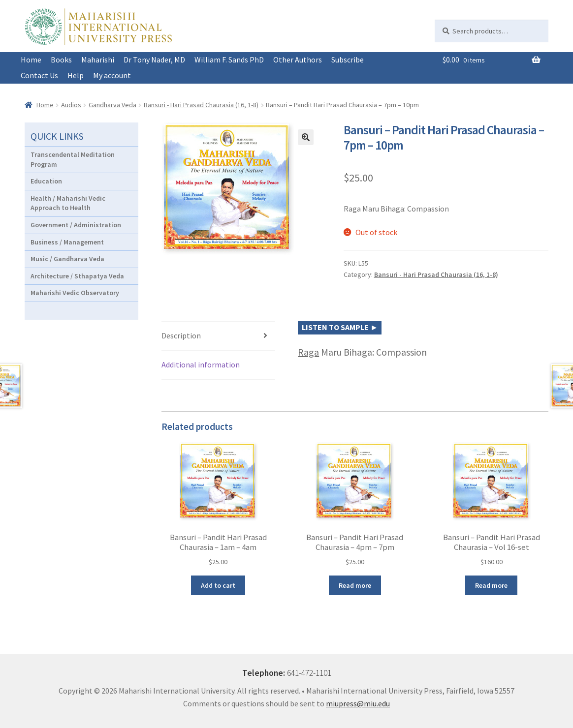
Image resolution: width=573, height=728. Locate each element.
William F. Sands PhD (229, 60)
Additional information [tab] (201, 364)
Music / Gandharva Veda (67, 259)
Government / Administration (76, 225)
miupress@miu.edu (358, 703)
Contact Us (39, 75)
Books (61, 60)
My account (112, 75)
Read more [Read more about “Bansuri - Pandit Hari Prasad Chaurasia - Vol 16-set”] (491, 585)
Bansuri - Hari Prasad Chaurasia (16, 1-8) (201, 105)
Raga (308, 352)
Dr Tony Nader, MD (154, 60)
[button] (306, 137)
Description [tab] (181, 335)
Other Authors (298, 60)
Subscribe (348, 60)
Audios (71, 105)
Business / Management (67, 242)
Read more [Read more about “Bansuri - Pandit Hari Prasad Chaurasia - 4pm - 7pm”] (355, 585)
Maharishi (98, 60)
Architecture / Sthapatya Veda (77, 276)
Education (46, 181)
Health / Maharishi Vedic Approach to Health (68, 203)
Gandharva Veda (112, 105)
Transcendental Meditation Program (73, 159)
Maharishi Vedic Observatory (75, 293)
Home (31, 60)
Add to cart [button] (218, 585)
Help (76, 75)
